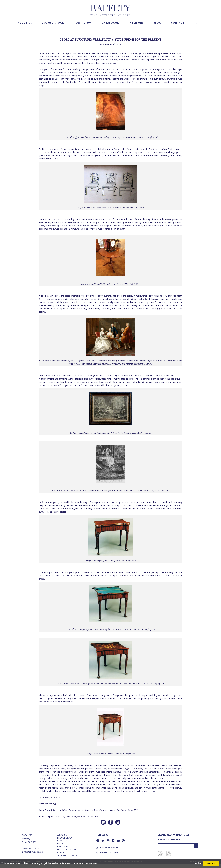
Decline (197, 863)
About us (25, 23)
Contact (178, 23)
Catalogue (110, 23)
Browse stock (53, 23)
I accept (211, 863)
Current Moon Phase (109, 853)
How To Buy (63, 841)
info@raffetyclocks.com (33, 852)
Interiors (136, 23)
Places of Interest (67, 850)
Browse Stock (65, 838)
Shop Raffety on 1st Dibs (70, 855)
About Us (62, 835)
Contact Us (63, 852)
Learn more (91, 863)
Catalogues (63, 847)
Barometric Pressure (109, 848)
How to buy (83, 23)
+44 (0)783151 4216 (32, 849)
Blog (157, 23)
